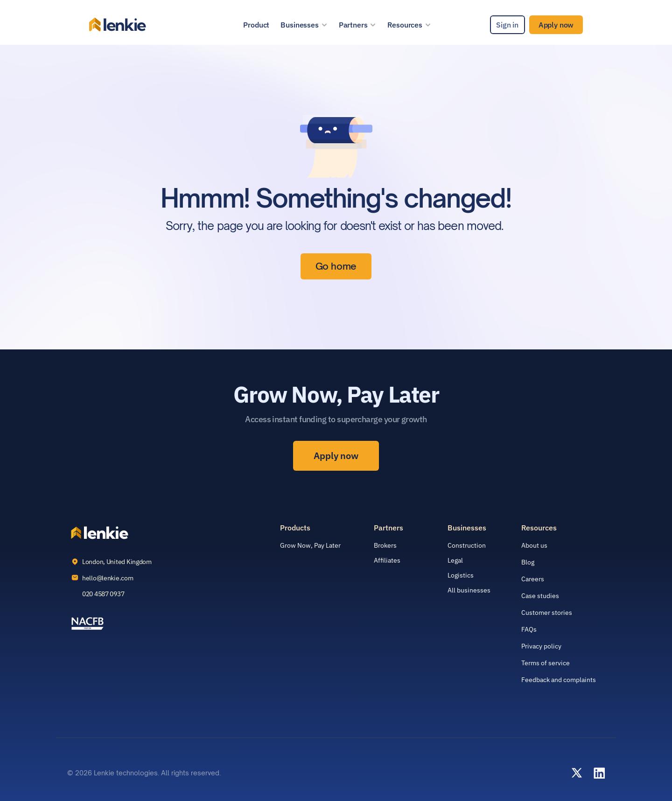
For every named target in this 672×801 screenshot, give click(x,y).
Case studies (540, 596)
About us (534, 545)
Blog (528, 562)
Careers (533, 579)
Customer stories (547, 613)
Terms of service (546, 663)
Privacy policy (541, 646)
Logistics (461, 575)
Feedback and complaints (559, 680)
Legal (455, 560)
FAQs (529, 629)
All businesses (469, 590)
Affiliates (387, 560)
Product (256, 25)
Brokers (385, 545)
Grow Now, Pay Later (310, 545)
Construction (467, 545)
